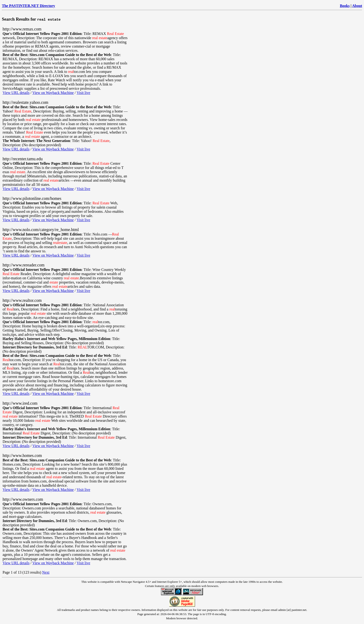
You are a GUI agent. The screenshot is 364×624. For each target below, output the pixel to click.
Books (345, 6)
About (357, 6)
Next (46, 572)
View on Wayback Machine (53, 93)
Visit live (83, 93)
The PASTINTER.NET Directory (28, 6)
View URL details (16, 93)
